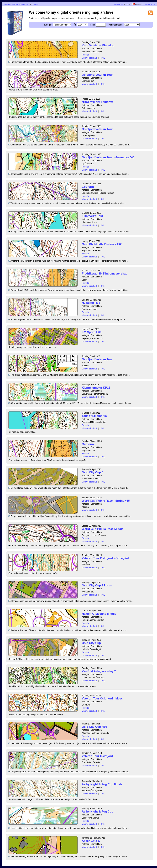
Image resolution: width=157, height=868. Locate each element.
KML (103, 58)
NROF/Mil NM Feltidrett (98, 102)
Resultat (86, 55)
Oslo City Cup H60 (94, 727)
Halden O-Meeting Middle (99, 614)
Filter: (93, 25)
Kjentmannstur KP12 (96, 388)
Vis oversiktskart (89, 58)
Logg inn (35, 4)
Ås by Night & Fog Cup (98, 812)
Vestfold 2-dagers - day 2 (99, 671)
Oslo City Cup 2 (93, 643)
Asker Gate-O (91, 841)
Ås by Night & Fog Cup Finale (102, 784)
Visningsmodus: (116, 25)
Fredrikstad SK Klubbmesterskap (105, 274)
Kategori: (48, 25)
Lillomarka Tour (93, 216)
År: (75, 25)
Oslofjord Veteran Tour (97, 75)
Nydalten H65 (91, 303)
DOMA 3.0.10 (150, 4)
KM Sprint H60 (92, 332)
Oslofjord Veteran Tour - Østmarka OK (108, 157)
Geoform (88, 187)
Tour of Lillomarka (94, 416)
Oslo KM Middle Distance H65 (102, 244)
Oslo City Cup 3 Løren (97, 585)
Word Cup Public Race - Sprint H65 (106, 501)
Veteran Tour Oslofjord (97, 756)
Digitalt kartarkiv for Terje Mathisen (16, 4)
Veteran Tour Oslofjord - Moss (102, 699)
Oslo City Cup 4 (93, 472)
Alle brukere (119, 4)
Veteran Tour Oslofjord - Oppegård (105, 558)
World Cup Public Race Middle (103, 529)
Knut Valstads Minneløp (98, 45)
